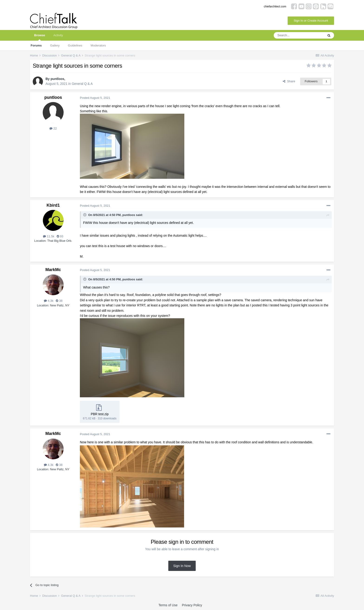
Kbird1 (53, 205)
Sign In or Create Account (311, 21)
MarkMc (53, 270)
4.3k (49, 301)
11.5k (49, 236)
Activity (58, 35)
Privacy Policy (192, 605)
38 (59, 301)
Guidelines (75, 45)
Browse (40, 37)
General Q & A (82, 84)
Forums (36, 45)
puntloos (57, 79)
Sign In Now (182, 566)
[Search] (299, 35)
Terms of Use (168, 605)
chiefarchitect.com (275, 7)
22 (53, 128)
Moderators (98, 45)
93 (60, 236)
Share (289, 81)
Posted (95, 98)
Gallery (55, 45)
